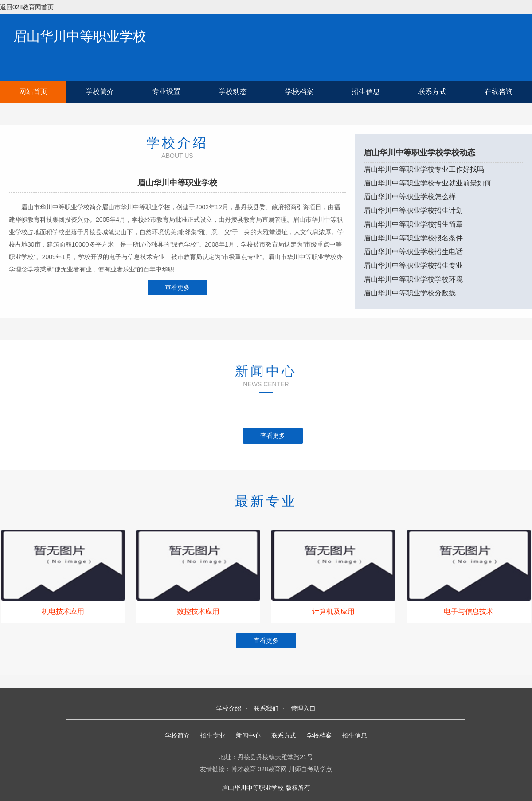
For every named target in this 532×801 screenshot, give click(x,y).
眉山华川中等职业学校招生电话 (413, 252)
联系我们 (266, 708)
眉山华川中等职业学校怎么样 (410, 197)
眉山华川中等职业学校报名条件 (413, 238)
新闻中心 (248, 735)
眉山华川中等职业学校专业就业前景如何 (427, 183)
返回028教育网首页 (27, 7)
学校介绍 (229, 708)
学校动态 (233, 92)
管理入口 (303, 708)
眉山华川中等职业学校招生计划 (413, 210)
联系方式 (432, 92)
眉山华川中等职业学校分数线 (410, 293)
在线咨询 (499, 92)
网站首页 (33, 92)
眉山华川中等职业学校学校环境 (413, 279)
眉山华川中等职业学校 (80, 36)
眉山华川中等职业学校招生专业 (413, 265)
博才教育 (243, 769)
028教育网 (272, 769)
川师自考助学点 (310, 769)
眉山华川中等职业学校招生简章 (413, 224)
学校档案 (299, 92)
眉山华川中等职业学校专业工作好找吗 (424, 169)
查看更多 (177, 287)
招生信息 (366, 92)
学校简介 (100, 92)
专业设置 (166, 92)
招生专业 (213, 735)
